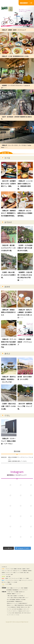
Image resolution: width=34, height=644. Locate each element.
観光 (12, 581)
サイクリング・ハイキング (8, 588)
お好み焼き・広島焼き (27, 571)
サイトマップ (10, 600)
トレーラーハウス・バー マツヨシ (24, 631)
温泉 (8, 581)
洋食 (23, 577)
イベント (8, 586)
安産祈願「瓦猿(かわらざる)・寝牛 (15, 621)
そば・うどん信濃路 (17, 602)
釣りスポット (19, 588)
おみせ (7, 288)
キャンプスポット (18, 586)
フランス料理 (5, 577)
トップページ (5, 569)
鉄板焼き (22, 575)
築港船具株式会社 (12, 617)
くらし (7, 418)
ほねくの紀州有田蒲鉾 (20, 609)
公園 (24, 586)
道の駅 (3, 590)
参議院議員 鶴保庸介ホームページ (16, 604)
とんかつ (28, 575)
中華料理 (17, 575)
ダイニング (5, 575)
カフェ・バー (10, 573)
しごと (3, 594)
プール (29, 588)
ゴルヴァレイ (10, 627)
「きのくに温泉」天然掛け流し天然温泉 (17, 608)
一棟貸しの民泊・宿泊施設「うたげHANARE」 (18, 606)
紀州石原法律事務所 (25, 611)
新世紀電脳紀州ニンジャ (25, 598)
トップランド (26, 625)
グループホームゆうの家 (13, 623)
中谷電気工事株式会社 (12, 615)
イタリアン (9, 571)
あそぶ (7, 355)
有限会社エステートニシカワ (24, 613)
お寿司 (4, 573)
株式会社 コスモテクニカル (21, 627)
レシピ (8, 592)
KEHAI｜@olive (11, 631)
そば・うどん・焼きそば (20, 573)
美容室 (12, 592)
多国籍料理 (11, 575)
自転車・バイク (10, 583)
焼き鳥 (16, 577)
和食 (15, 579)
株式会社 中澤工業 (22, 617)
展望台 (25, 588)
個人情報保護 (15, 598)
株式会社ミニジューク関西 (25, 615)
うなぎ (14, 571)
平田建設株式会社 (11, 613)
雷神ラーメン (10, 609)
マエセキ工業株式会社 (12, 619)
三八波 (9, 602)
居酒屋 (19, 571)
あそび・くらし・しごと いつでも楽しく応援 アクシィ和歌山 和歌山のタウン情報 (9, 3)
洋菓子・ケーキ (28, 583)
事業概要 (9, 598)
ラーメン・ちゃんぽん (7, 579)
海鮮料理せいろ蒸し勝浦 (13, 611)
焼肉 (20, 577)
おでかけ (8, 223)
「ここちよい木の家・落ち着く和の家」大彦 (18, 629)
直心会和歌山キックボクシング (15, 625)
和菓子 (4, 584)
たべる (7, 158)
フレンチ (12, 577)
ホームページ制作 (24, 596)
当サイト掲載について (13, 596)
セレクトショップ (19, 583)
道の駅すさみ (26, 602)
